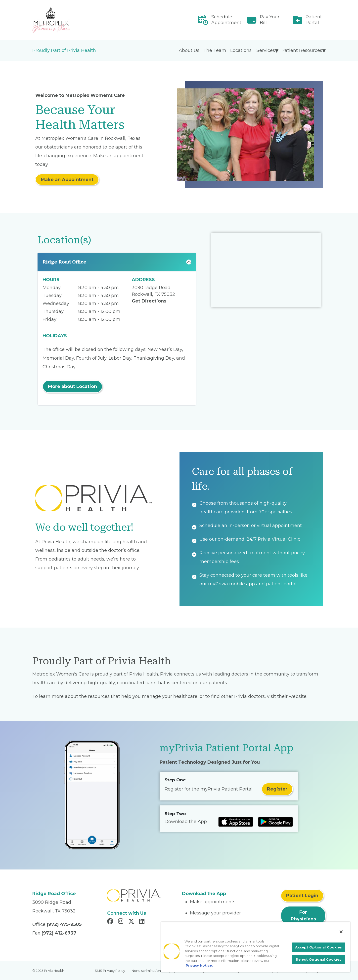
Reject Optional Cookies (319, 959)
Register (277, 789)
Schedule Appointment (226, 20)
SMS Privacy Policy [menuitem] (110, 971)
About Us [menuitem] (189, 50)
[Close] (341, 932)
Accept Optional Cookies (318, 947)
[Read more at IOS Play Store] (236, 822)
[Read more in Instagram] (121, 922)
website (298, 696)
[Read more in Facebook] (111, 922)
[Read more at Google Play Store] (275, 822)
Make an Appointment (67, 180)
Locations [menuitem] (241, 50)
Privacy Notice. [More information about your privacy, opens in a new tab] (199, 965)
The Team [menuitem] (215, 50)
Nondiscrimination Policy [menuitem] (151, 971)
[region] (256, 947)
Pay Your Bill (270, 20)
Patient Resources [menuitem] (302, 50)
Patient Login (302, 896)
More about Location (72, 386)
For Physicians (303, 916)
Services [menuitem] (266, 50)
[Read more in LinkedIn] (143, 922)
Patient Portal (314, 20)
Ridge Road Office (64, 262)
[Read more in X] (132, 922)
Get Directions (149, 301)
